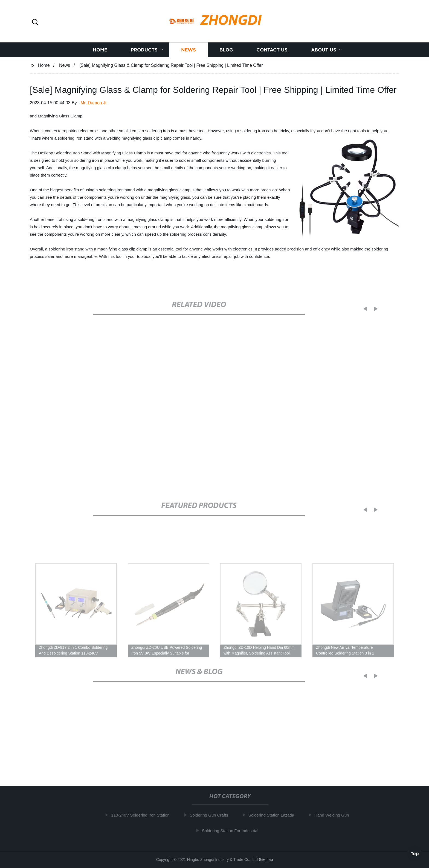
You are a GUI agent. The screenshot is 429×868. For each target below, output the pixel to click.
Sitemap (266, 860)
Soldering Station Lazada (275, 815)
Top (415, 853)
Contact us (272, 50)
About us (324, 50)
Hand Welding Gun (335, 815)
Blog (226, 50)
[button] (35, 22)
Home (100, 50)
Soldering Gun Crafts (213, 815)
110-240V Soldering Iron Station (144, 815)
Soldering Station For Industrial (234, 830)
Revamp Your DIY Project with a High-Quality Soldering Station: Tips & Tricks (266, 743)
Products (144, 50)
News (189, 50)
